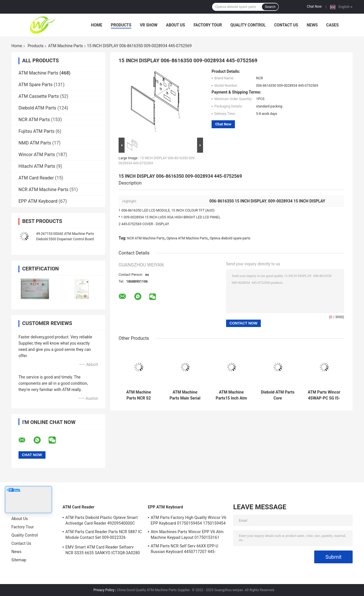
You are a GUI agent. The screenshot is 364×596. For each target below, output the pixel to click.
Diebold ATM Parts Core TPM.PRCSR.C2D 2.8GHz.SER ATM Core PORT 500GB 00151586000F (278, 395)
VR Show (149, 25)
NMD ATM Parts (35, 143)
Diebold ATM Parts (37, 108)
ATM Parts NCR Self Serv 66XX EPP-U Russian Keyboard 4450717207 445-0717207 (184, 550)
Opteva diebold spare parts (230, 238)
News (312, 25)
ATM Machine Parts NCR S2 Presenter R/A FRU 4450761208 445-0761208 (138, 395)
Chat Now (314, 7)
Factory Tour (208, 25)
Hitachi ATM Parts (37, 166)
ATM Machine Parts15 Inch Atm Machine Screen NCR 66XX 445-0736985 (231, 395)
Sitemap (19, 560)
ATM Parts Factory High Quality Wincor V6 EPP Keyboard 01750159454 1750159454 (189, 520)
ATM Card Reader (36, 178)
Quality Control (248, 25)
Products (121, 25)
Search (270, 7)
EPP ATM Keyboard (38, 201)
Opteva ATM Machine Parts (187, 238)
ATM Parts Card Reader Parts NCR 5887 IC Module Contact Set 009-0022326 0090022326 (104, 535)
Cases (332, 25)
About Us (176, 25)
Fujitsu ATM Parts (36, 131)
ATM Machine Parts (65, 46)
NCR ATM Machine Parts (44, 190)
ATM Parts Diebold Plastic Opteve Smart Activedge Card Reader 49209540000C (102, 520)
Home (97, 25)
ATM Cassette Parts (39, 96)
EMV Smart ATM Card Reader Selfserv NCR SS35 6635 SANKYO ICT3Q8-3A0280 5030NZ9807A (103, 551)
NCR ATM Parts (34, 120)
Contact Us (286, 25)
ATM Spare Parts (36, 85)
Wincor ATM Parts (37, 155)
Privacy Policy (104, 590)
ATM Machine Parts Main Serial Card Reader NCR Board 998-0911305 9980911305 (185, 395)
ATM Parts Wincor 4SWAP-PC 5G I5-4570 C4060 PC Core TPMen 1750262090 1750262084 (324, 395)
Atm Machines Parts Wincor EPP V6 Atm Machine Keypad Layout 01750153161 (187, 535)
